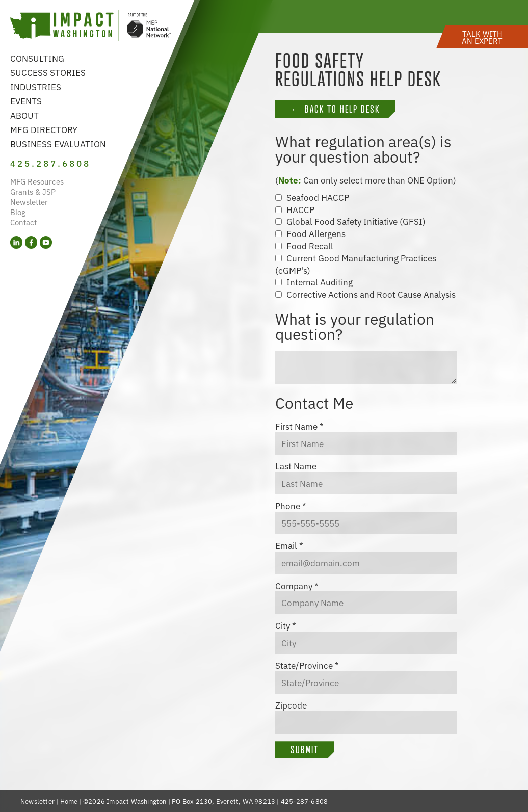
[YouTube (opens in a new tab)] (46, 242)
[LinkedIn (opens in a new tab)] (16, 242)
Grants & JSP (33, 191)
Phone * (291, 506)
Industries (36, 86)
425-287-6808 (304, 801)
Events (26, 101)
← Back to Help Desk (335, 109)
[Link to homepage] (91, 27)
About (24, 115)
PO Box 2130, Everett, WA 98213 (223, 801)
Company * (297, 586)
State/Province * (307, 665)
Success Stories (48, 72)
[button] (482, 37)
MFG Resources (37, 181)
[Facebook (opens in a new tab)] (31, 242)
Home (69, 801)
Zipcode (291, 705)
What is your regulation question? (355, 326)
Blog (18, 212)
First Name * (299, 426)
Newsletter (29, 202)
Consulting (37, 58)
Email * (289, 545)
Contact (23, 222)
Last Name (296, 466)
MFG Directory (44, 129)
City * (286, 625)
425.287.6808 (50, 163)
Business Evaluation (58, 143)
